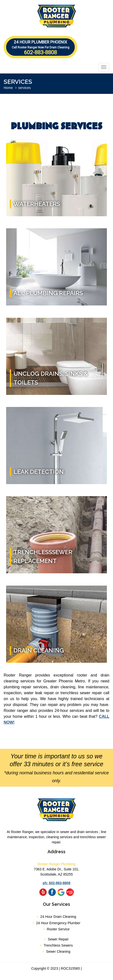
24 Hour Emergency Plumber (58, 923)
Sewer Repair (58, 939)
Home (8, 88)
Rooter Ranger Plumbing (56, 864)
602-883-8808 (40, 48)
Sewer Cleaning (58, 951)
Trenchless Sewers (58, 945)
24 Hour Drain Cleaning (58, 917)
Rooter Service (58, 929)
